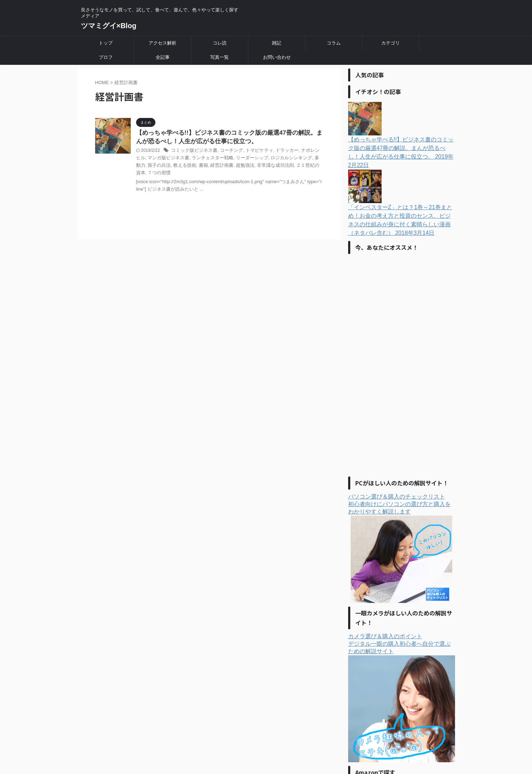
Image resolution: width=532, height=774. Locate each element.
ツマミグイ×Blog (109, 26)
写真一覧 (219, 57)
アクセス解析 (162, 43)
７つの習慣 (304, 166)
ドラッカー (279, 152)
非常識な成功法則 (242, 166)
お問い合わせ (277, 57)
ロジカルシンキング (269, 159)
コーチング (227, 152)
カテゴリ (391, 43)
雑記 (277, 43)
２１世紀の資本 (277, 166)
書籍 (175, 166)
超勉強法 (214, 166)
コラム (334, 43)
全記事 (163, 57)
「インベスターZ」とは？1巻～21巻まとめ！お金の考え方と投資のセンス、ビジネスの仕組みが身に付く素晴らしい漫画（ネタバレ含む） (402, 194)
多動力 (297, 159)
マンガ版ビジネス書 (155, 159)
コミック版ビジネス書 (192, 152)
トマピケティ (253, 152)
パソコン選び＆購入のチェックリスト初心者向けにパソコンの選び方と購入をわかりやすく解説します (400, 540)
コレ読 (220, 43)
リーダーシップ (233, 159)
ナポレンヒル (305, 152)
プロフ (106, 57)
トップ (106, 43)
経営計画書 (192, 166)
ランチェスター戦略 (196, 159)
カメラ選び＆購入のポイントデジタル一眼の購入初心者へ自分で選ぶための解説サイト (402, 689)
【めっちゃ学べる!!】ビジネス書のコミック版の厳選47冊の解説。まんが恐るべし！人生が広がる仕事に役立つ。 (402, 131)
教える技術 (157, 166)
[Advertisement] (402, 356)
